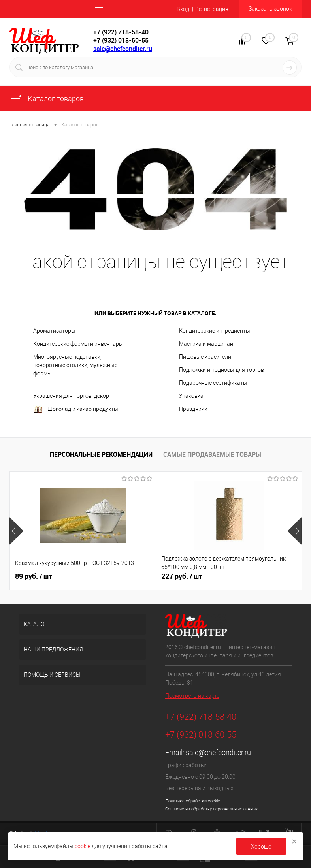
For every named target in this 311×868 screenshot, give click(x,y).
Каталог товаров (47, 99)
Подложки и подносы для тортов (221, 370)
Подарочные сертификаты (213, 383)
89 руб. (33, 576)
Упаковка (191, 396)
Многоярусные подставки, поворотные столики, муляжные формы (75, 365)
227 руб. (182, 576)
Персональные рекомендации (101, 454)
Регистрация (212, 9)
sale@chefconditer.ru (123, 49)
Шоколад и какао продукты (76, 410)
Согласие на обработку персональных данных (211, 809)
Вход (183, 9)
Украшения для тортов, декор (71, 396)
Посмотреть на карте (192, 696)
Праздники (193, 409)
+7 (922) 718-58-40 (201, 717)
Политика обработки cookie (193, 801)
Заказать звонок (270, 9)
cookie (83, 846)
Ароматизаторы (54, 331)
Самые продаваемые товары (212, 454)
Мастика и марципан (206, 344)
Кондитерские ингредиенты (215, 331)
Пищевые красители (205, 357)
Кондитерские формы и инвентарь (78, 344)
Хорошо (261, 847)
